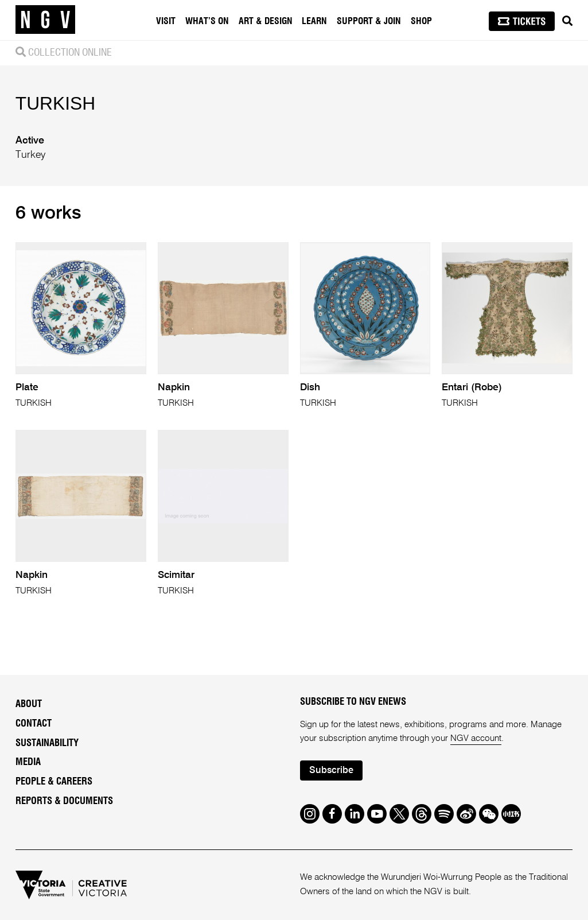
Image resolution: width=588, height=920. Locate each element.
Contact (34, 724)
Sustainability (47, 743)
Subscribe (331, 770)
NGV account (476, 738)
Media (28, 762)
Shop (421, 21)
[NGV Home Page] (45, 20)
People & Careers (54, 782)
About (29, 704)
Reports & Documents (64, 801)
